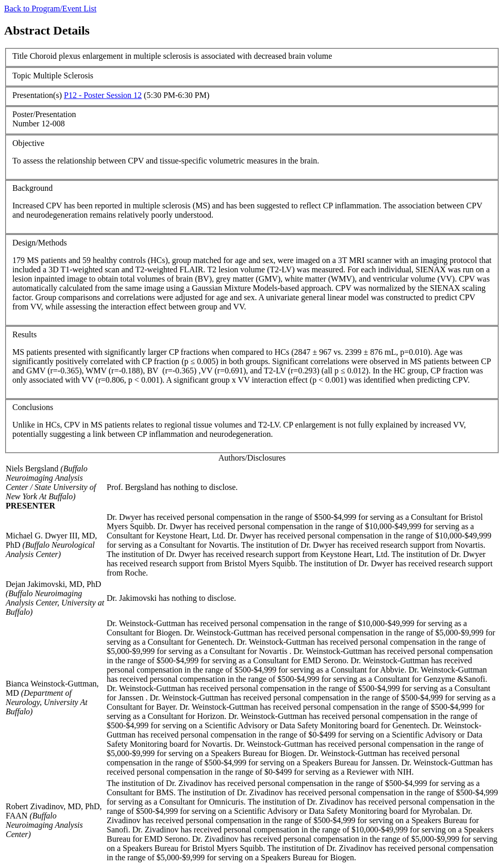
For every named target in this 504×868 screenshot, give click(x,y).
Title (20, 56)
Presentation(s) (37, 95)
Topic (22, 76)
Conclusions (33, 407)
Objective (28, 143)
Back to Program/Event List (50, 9)
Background (32, 188)
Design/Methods (40, 243)
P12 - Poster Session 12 (103, 95)
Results (24, 334)
